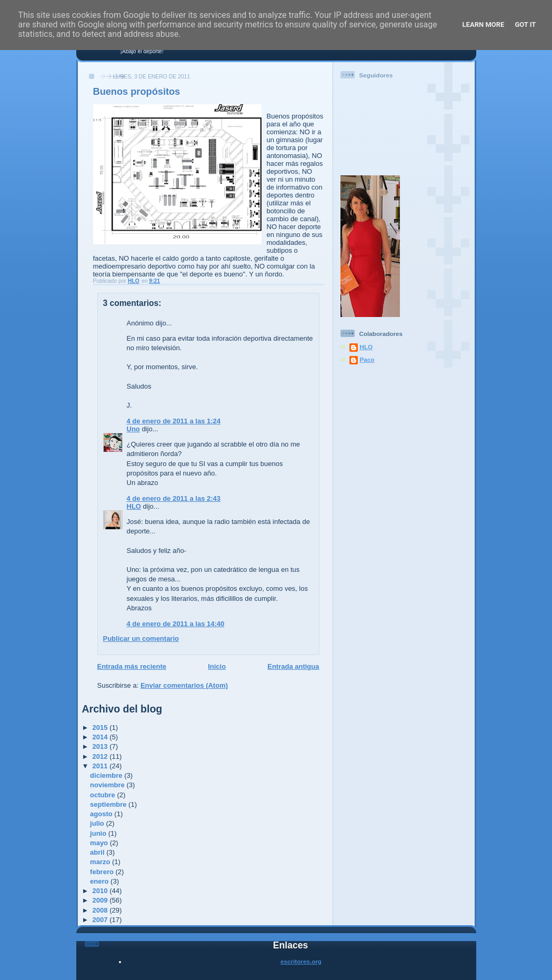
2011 (101, 766)
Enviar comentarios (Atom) (184, 685)
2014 (101, 737)
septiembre (109, 804)
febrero (103, 872)
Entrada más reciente (132, 666)
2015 (101, 727)
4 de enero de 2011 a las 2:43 (174, 498)
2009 (101, 900)
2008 (101, 910)
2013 (101, 746)
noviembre (108, 785)
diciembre (107, 775)
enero (100, 881)
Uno (133, 429)
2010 (101, 891)
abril (98, 852)
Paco (367, 359)
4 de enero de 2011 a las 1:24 (174, 421)
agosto (102, 814)
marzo (101, 862)
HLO (134, 506)
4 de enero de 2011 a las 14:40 (176, 624)
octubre (103, 795)
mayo (100, 843)
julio (98, 823)
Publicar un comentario (141, 639)
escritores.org (301, 961)
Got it (525, 24)
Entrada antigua (293, 666)
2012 (101, 756)
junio (99, 833)
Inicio (217, 666)
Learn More (484, 24)
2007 (101, 920)
